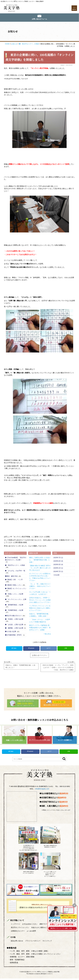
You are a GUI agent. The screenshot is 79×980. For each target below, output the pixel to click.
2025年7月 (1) (58, 558)
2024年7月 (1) (58, 572)
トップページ (16, 925)
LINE (66, 648)
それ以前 (56, 575)
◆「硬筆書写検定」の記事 (14, 605)
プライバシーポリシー (34, 942)
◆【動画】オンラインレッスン (16, 589)
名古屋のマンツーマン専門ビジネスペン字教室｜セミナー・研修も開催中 (22, 1)
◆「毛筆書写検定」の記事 (14, 611)
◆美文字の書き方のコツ (13, 616)
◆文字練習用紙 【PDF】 (14, 635)
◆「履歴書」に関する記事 (14, 628)
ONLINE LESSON (53, 917)
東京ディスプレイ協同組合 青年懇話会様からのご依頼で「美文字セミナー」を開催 (40, 628)
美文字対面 (18, 929)
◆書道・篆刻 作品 (11, 576)
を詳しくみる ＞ (62, 928)
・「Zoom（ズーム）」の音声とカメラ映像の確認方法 (40, 621)
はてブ (49, 648)
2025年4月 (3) (58, 561)
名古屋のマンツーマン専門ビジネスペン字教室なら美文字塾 (42, 973)
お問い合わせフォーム (39, 19)
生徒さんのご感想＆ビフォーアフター (25, 932)
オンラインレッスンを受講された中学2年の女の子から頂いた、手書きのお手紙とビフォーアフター (40, 577)
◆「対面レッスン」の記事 (14, 594)
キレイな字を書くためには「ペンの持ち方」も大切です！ (40, 593)
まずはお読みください (31, 925)
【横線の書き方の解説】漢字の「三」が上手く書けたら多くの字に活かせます (40, 568)
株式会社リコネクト (47, 975)
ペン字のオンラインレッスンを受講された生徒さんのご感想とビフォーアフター (40, 608)
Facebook (31, 648)
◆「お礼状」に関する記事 (14, 625)
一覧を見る (47, 634)
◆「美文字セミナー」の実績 (15, 566)
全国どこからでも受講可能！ (62, 924)
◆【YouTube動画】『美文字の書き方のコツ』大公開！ (16, 559)
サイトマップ (50, 942)
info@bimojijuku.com (42, 790)
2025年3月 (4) (58, 565)
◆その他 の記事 (11, 632)
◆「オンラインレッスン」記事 (16, 600)
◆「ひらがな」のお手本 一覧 (15, 571)
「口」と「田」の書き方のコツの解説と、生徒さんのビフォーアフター (40, 587)
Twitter (14, 648)
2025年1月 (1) (58, 568)
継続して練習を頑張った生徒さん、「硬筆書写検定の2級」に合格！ (40, 560)
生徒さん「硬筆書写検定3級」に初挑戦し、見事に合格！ (40, 615)
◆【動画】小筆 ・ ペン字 (14, 580)
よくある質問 (63, 932)
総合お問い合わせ (17, 942)
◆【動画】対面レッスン (13, 585)
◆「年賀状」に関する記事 (14, 619)
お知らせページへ (39, 656)
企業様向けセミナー (48, 932)
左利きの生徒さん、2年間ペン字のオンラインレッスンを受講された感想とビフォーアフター (40, 600)
